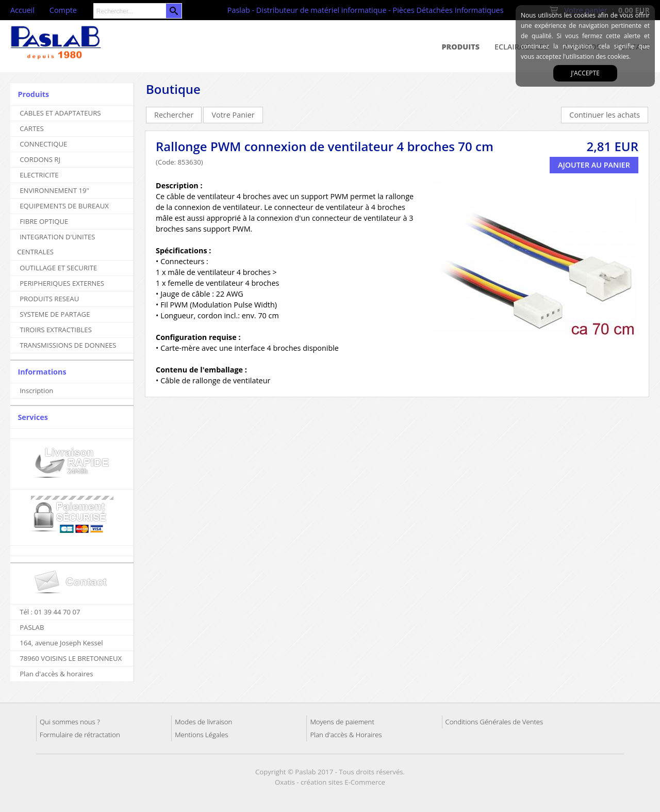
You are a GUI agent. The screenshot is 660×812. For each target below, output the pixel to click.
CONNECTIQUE (43, 144)
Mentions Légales (201, 735)
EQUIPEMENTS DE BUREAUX (64, 206)
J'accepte (585, 73)
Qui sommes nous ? (70, 722)
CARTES (32, 128)
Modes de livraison (203, 722)
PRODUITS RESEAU (49, 299)
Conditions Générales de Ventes (494, 722)
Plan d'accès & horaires (56, 674)
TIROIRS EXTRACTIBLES (56, 330)
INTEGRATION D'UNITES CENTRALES (56, 244)
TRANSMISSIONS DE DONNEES (68, 345)
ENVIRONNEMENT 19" (54, 190)
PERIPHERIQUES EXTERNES (62, 283)
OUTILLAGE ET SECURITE (58, 268)
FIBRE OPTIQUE (44, 221)
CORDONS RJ (40, 159)
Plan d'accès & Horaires (346, 735)
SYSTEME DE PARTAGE (55, 314)
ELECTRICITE (39, 175)
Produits (461, 47)
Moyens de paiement (342, 722)
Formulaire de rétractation (80, 735)
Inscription (36, 391)
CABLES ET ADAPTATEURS (60, 113)
